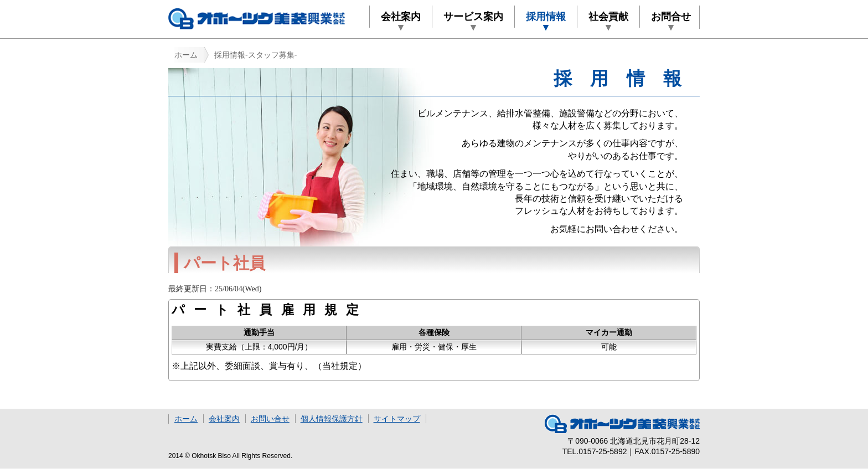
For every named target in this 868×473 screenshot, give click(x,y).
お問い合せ (270, 419)
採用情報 (546, 17)
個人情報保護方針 (332, 419)
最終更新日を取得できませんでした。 (340, 290)
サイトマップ (397, 419)
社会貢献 (608, 17)
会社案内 (401, 17)
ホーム (186, 55)
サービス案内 (473, 17)
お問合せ (671, 17)
